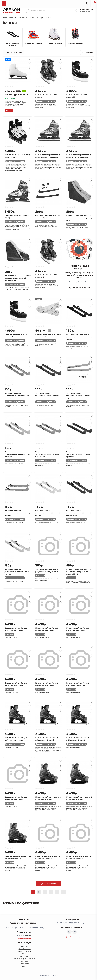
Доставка (25, 946)
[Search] (29, 10)
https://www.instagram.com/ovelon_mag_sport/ (69, 932)
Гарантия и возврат (25, 951)
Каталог (13, 18)
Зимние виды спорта (36, 18)
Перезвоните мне (25, 938)
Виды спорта (22, 18)
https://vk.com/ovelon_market (75, 932)
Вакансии (25, 954)
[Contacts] (87, 3)
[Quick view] (30, 59)
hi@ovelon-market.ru (72, 937)
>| (63, 892)
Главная (5, 18)
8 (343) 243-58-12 (86, 9)
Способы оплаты (25, 949)
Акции (25, 966)
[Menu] (4, 3)
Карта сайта (25, 964)
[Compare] (30, 68)
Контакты (25, 961)
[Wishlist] (30, 64)
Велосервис (25, 956)
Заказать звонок (85, 12)
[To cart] (9, 111)
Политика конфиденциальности (25, 959)
